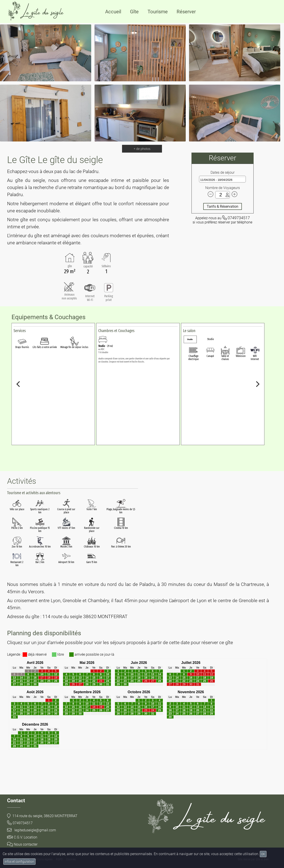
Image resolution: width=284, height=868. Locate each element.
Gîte (134, 12)
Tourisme (158, 12)
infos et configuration (19, 862)
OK (263, 854)
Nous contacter (22, 844)
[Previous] (19, 384)
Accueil (113, 12)
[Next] (257, 384)
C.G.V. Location (22, 837)
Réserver (186, 12)
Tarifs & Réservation (223, 206)
